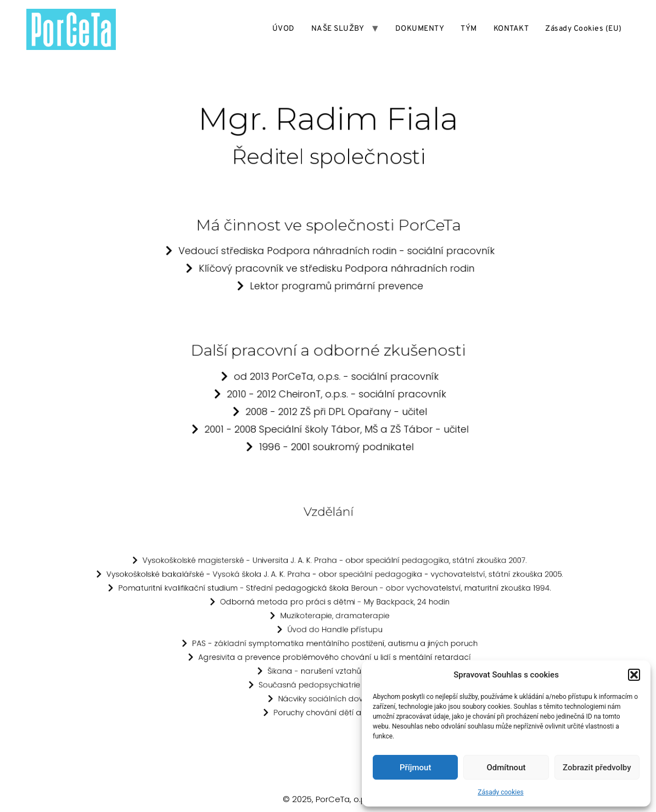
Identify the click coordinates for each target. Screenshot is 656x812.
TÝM (469, 29)
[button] (634, 675)
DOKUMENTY (420, 29)
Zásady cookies (500, 792)
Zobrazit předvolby (597, 768)
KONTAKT (511, 29)
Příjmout (415, 768)
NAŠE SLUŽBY (338, 29)
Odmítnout (506, 768)
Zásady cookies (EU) (584, 29)
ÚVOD (284, 29)
